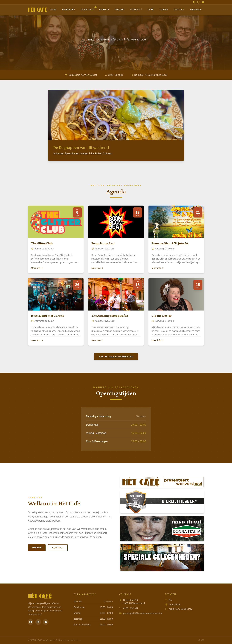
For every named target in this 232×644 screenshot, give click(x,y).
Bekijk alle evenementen (116, 357)
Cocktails (88, 9)
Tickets (136, 9)
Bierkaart (69, 9)
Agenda (119, 9)
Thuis (53, 9)
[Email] (203, 2)
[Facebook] (194, 2)
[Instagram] (199, 2)
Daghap (104, 9)
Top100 (164, 9)
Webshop (196, 9)
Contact (179, 9)
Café (151, 9)
